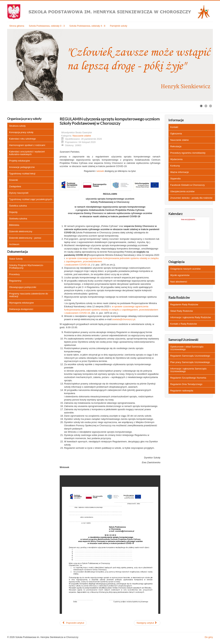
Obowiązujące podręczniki (23, 287)
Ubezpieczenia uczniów (182, 191)
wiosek (100, 171)
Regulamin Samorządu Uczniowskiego (190, 356)
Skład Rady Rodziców (182, 311)
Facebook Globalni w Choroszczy (188, 185)
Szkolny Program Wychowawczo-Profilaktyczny (26, 267)
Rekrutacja (176, 146)
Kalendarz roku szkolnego (23, 139)
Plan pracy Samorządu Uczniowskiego (190, 362)
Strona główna (17, 26)
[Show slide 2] (206, 106)
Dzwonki (13, 180)
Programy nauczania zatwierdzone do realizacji (29, 295)
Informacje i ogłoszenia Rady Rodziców (191, 317)
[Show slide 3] (211, 106)
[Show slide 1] (201, 106)
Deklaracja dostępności (21, 309)
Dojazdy (13, 212)
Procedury (14, 274)
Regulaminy (15, 281)
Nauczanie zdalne (82, 136)
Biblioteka (14, 225)
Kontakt (174, 127)
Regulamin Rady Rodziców (184, 304)
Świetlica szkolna (18, 206)
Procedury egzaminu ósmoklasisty (188, 153)
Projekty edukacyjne (19, 161)
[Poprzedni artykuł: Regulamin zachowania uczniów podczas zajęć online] (73, 623)
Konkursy (175, 166)
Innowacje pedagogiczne (22, 167)
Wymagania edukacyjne (21, 303)
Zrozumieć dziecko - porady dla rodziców (191, 198)
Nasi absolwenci (179, 282)
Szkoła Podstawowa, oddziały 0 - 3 (47, 26)
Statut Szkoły (16, 259)
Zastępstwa (15, 186)
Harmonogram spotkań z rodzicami (27, 145)
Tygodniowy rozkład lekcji (22, 174)
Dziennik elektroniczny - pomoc (25, 238)
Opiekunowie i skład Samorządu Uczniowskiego (187, 348)
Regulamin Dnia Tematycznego (186, 384)
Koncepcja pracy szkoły (21, 132)
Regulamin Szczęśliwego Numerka (188, 378)
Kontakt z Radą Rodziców (184, 324)
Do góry (209, 637)
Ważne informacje (180, 172)
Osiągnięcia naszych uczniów (186, 269)
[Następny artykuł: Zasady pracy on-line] (147, 623)
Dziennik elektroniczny (21, 231)
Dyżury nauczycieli (19, 193)
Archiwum (14, 244)
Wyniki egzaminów (180, 275)
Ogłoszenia (176, 134)
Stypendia (175, 179)
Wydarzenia (176, 159)
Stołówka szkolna (18, 219)
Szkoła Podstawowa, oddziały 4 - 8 (87, 26)
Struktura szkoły (17, 126)
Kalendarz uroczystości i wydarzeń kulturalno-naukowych (27, 153)
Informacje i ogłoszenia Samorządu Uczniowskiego (188, 370)
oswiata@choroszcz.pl (124, 319)
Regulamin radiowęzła (182, 391)
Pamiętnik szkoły (119, 26)
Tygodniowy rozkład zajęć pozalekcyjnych (31, 199)
